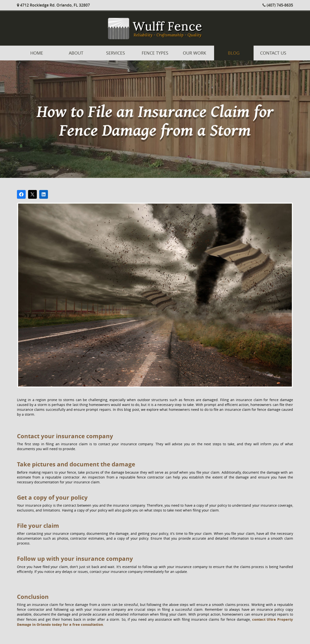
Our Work (194, 53)
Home (37, 53)
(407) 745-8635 (278, 5)
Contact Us (273, 53)
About (76, 53)
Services (116, 53)
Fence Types (155, 53)
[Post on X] (32, 194)
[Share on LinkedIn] (44, 194)
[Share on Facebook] (21, 194)
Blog (234, 53)
